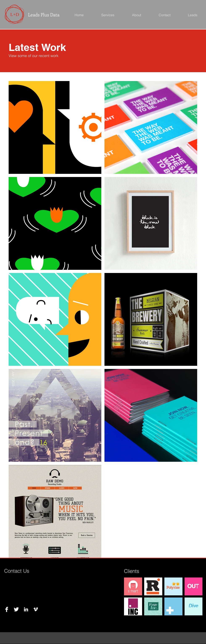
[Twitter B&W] (16, 609)
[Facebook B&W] (7, 609)
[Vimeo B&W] (36, 609)
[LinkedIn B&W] (26, 609)
